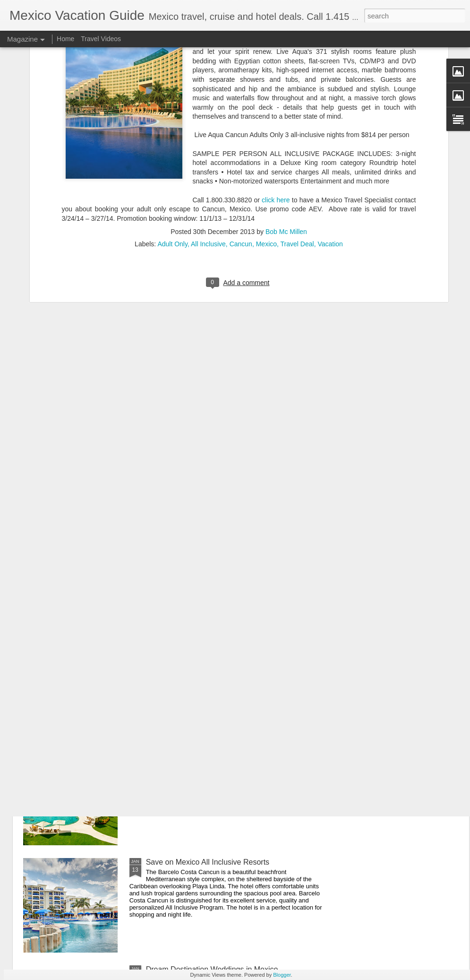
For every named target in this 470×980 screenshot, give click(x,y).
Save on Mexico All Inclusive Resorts (208, 862)
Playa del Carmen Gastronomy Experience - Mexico (233, 755)
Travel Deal (297, 141)
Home (65, 39)
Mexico (266, 141)
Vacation (330, 141)
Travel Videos (101, 39)
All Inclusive (208, 141)
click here (276, 96)
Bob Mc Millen (286, 129)
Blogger (282, 975)
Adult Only (172, 141)
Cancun (241, 141)
